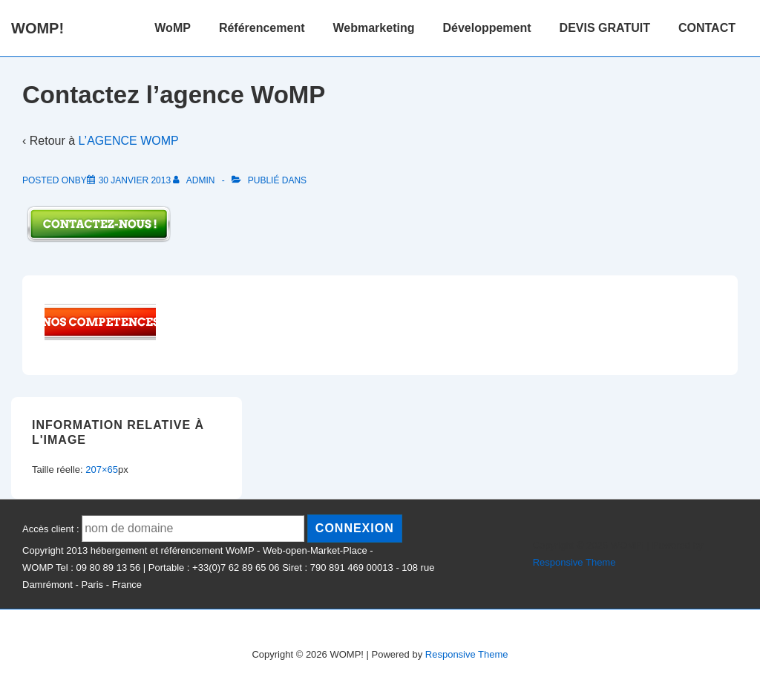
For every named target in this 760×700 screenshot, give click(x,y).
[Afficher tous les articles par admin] (195, 180)
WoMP (173, 28)
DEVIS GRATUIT (605, 28)
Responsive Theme (574, 562)
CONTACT (707, 28)
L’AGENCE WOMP (129, 141)
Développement (487, 28)
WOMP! (37, 28)
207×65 (102, 470)
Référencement (262, 28)
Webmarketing (374, 28)
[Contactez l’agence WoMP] (135, 180)
